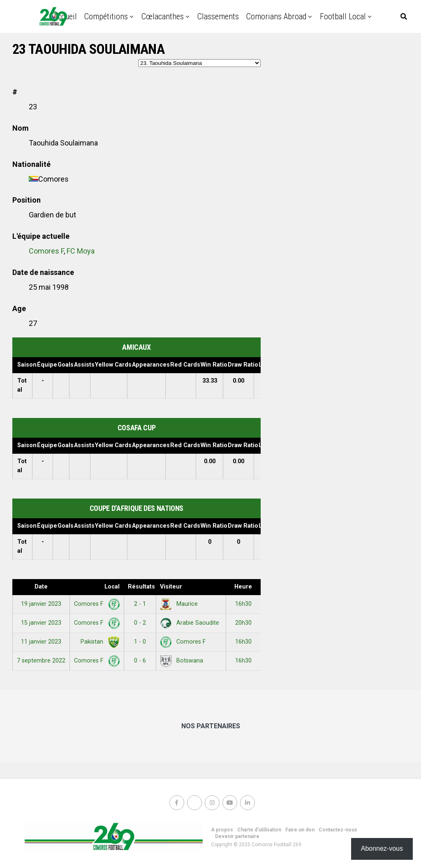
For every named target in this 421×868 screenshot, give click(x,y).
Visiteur (171, 587)
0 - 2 (140, 623)
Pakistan (99, 642)
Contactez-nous (338, 830)
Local (112, 587)
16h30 (243, 604)
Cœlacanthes (163, 16)
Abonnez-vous (382, 848)
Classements (218, 16)
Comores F (46, 251)
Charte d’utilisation (259, 830)
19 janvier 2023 (41, 604)
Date (41, 587)
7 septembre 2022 (41, 661)
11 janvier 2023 (41, 642)
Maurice (179, 604)
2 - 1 (140, 604)
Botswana (182, 661)
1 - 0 (140, 642)
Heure (243, 587)
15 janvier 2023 (41, 623)
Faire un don (300, 830)
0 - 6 (140, 661)
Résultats (141, 587)
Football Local (343, 16)
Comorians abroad (276, 16)
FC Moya (81, 251)
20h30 (243, 623)
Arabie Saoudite (190, 623)
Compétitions (106, 16)
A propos (222, 830)
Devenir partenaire (237, 836)
